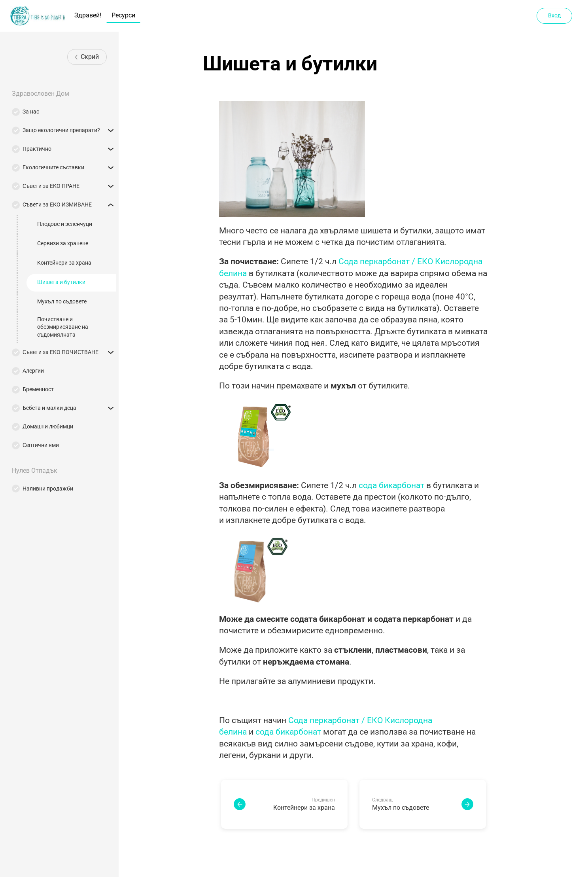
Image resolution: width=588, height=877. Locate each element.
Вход (554, 15)
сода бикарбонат (391, 485)
